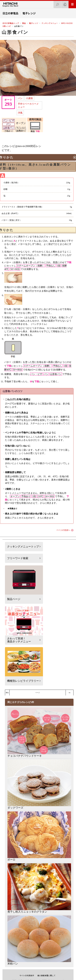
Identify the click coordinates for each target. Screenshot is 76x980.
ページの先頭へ (63, 530)
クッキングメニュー (50, 23)
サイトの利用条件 (27, 976)
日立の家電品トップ (11, 23)
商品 (24, 23)
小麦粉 (29, 98)
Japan (64, 4)
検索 (56, 4)
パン (20, 98)
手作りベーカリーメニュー (28, 105)
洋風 (20, 113)
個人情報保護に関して (46, 976)
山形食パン (15, 32)
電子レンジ (34, 23)
